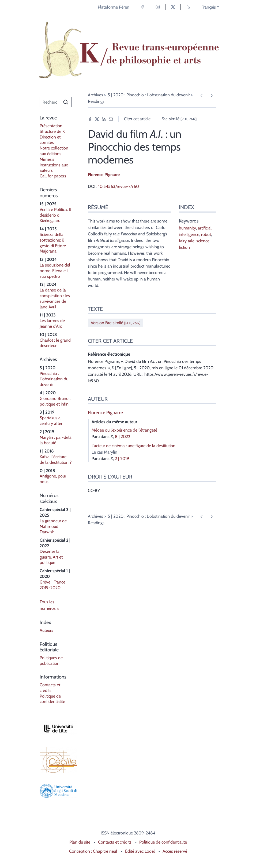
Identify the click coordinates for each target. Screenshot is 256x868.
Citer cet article (137, 119)
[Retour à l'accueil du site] (128, 50)
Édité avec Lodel (140, 851)
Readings (96, 101)
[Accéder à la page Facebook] (142, 7)
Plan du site (80, 842)
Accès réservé (175, 851)
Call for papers (53, 176)
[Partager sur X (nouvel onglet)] (97, 119)
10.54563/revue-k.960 (119, 186)
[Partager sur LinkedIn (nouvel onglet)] (104, 119)
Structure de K (52, 131)
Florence (104, 175)
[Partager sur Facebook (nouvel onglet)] (90, 119)
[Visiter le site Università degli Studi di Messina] (56, 791)
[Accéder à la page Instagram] (158, 7)
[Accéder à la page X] (173, 7)
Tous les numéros (48, 605)
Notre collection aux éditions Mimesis (54, 154)
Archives (95, 95)
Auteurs (46, 630)
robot (206, 234)
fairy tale (187, 241)
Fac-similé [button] (179, 119)
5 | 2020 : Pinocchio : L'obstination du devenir (149, 95)
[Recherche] (50, 102)
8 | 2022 (123, 437)
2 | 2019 (122, 459)
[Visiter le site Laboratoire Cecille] (56, 760)
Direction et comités (50, 140)
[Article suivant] (211, 96)
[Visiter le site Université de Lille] (56, 729)
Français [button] (209, 7)
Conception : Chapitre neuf (93, 851)
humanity (187, 228)
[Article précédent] (202, 96)
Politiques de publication (51, 661)
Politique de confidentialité (52, 699)
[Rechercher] (66, 102)
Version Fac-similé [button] (116, 323)
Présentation (51, 126)
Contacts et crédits (50, 688)
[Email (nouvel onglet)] (111, 119)
